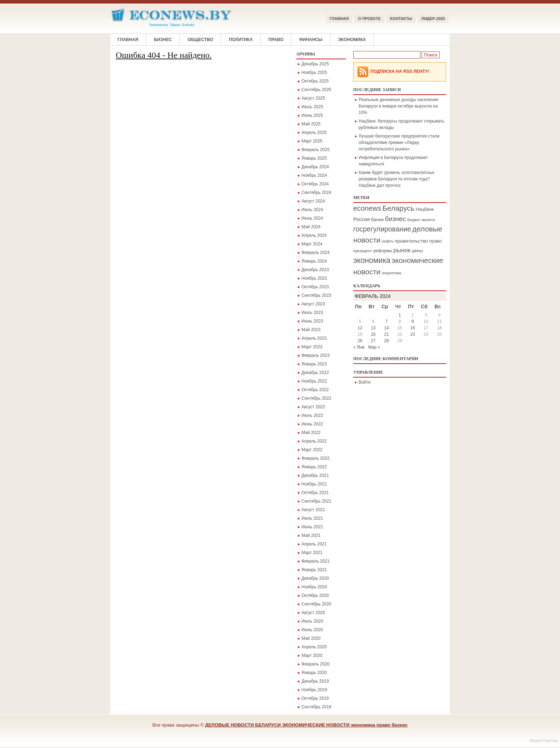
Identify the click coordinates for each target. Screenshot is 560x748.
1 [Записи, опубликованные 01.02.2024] (400, 315)
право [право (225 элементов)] (436, 241)
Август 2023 (313, 304)
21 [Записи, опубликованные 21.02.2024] (387, 334)
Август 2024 (313, 201)
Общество (200, 40)
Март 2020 (312, 655)
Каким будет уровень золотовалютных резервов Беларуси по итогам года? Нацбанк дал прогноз (397, 179)
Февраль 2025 (316, 150)
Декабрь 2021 (315, 475)
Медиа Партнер (544, 740)
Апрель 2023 (314, 338)
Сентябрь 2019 (316, 707)
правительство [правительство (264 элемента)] (411, 241)
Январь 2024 (314, 261)
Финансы (311, 40)
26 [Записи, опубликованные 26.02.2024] (360, 341)
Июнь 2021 (312, 527)
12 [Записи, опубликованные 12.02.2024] (360, 328)
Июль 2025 (312, 107)
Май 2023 (311, 330)
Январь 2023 (314, 364)
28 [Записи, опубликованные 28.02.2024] (387, 341)
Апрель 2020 (314, 647)
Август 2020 (313, 613)
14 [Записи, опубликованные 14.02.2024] (387, 328)
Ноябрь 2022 (314, 381)
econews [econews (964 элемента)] (367, 208)
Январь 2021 (314, 570)
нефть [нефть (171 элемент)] (388, 241)
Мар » (374, 347)
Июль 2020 (312, 621)
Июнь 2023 (312, 321)
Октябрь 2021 (315, 493)
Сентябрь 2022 (316, 398)
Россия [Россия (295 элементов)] (361, 219)
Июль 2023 (312, 313)
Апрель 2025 (314, 133)
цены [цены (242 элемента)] (417, 251)
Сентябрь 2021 (316, 501)
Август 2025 (313, 98)
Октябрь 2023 (315, 287)
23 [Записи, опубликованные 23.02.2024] (413, 334)
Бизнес (163, 40)
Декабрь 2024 (315, 167)
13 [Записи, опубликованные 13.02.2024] (373, 328)
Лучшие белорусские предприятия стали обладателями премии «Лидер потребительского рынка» (399, 143)
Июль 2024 (312, 210)
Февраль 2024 (316, 253)
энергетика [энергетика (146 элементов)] (392, 273)
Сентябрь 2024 (316, 193)
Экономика (352, 40)
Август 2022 (313, 407)
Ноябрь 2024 (314, 175)
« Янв (359, 347)
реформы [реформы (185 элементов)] (383, 251)
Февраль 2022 (316, 458)
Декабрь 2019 (315, 681)
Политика (241, 40)
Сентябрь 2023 (316, 295)
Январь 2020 (314, 673)
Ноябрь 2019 (314, 690)
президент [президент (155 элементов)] (363, 251)
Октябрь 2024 (315, 184)
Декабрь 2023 (315, 270)
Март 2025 (312, 141)
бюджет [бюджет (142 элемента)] (414, 220)
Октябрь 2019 (315, 698)
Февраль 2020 (316, 664)
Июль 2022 (312, 415)
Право (276, 40)
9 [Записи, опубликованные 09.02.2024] (413, 321)
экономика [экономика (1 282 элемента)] (372, 260)
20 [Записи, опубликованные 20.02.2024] (373, 334)
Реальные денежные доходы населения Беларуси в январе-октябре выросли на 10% (398, 106)
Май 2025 (311, 124)
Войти (365, 382)
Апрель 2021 (314, 544)
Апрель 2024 (314, 235)
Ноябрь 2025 (314, 73)
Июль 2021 (312, 518)
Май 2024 (311, 227)
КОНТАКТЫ (401, 19)
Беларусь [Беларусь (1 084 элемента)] (399, 208)
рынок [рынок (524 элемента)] (402, 250)
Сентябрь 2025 (316, 90)
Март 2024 (312, 244)
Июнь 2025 (312, 115)
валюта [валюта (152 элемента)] (428, 220)
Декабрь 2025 (315, 64)
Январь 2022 (314, 467)
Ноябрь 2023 (314, 278)
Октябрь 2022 (315, 390)
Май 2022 (311, 433)
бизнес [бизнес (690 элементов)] (396, 219)
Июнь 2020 (312, 630)
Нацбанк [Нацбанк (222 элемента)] (425, 209)
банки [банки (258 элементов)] (377, 220)
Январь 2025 (314, 158)
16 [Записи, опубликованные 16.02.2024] (413, 328)
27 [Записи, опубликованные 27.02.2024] (373, 341)
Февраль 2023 (316, 355)
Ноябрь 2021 (314, 484)
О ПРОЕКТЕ (369, 19)
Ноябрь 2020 (314, 587)
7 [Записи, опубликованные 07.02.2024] (387, 321)
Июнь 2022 (312, 424)
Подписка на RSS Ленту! (400, 71)
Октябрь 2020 (315, 595)
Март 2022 (312, 450)
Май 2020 (311, 638)
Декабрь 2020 (315, 578)
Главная (339, 19)
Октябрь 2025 (315, 81)
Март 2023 (312, 347)
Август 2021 (313, 510)
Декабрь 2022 (315, 373)
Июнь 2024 (312, 218)
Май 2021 (311, 535)
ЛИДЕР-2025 (433, 19)
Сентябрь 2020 (316, 604)
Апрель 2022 (314, 441)
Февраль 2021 (316, 561)
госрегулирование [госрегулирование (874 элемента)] (382, 229)
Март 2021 (312, 553)
